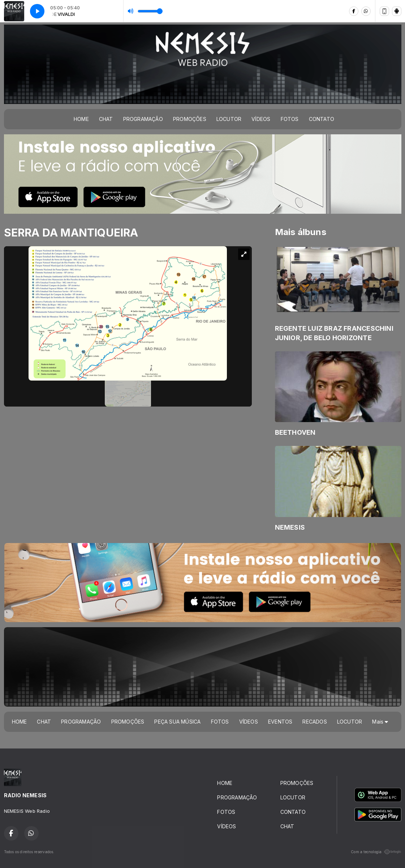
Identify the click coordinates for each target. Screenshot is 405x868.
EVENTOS (280, 722)
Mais (380, 722)
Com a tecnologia (376, 852)
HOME (81, 119)
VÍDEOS (261, 119)
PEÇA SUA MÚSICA (177, 722)
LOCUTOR (229, 119)
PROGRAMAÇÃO (143, 119)
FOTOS (290, 119)
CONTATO (322, 119)
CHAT (106, 119)
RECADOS (314, 722)
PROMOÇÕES (190, 119)
